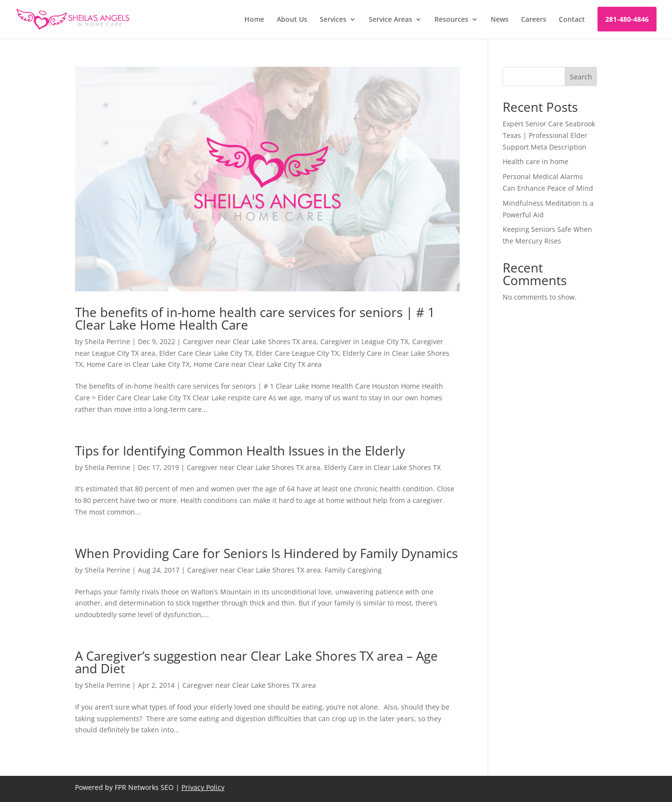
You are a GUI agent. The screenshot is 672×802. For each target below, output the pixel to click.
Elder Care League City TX (297, 353)
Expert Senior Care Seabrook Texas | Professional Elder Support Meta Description (549, 135)
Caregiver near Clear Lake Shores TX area (250, 341)
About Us (292, 20)
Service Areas (390, 20)
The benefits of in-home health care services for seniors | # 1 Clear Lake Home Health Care (255, 318)
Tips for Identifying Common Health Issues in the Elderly (240, 451)
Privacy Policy (203, 787)
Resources (451, 20)
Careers (534, 20)
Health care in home (536, 161)
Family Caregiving (353, 570)
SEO (167, 787)
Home (254, 20)
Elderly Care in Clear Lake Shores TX (382, 467)
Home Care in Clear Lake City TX (138, 364)
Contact (572, 20)
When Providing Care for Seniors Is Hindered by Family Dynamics (266, 553)
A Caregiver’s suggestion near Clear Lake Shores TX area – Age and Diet (256, 662)
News (500, 20)
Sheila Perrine (107, 341)
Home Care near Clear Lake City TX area (258, 364)
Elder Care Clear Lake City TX (206, 353)
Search (581, 77)
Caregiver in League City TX (364, 341)
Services (333, 20)
